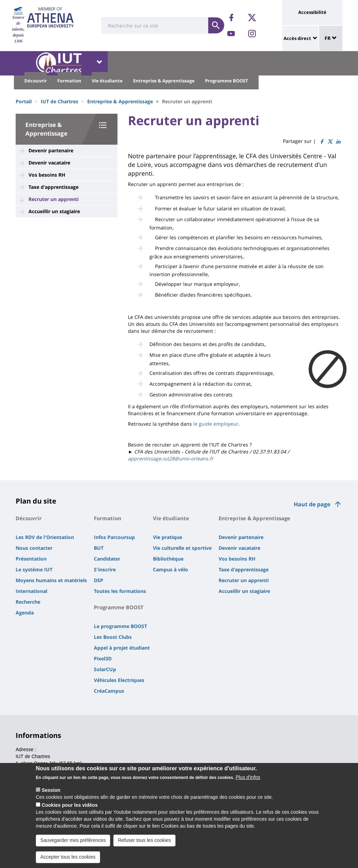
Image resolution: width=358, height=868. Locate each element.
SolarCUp (105, 669)
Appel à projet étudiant (122, 648)
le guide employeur (215, 424)
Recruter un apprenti (54, 199)
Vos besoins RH (47, 175)
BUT (99, 548)
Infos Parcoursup (114, 537)
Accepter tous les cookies (68, 861)
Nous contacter (34, 548)
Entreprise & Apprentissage (164, 81)
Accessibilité (312, 12)
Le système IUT (34, 569)
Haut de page (312, 504)
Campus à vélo (170, 569)
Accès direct (297, 38)
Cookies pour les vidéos (70, 809)
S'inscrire (105, 569)
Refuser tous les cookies (144, 844)
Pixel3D (103, 658)
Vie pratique (168, 537)
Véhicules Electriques (119, 680)
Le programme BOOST (120, 626)
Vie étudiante (107, 81)
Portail (24, 101)
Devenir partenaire (51, 150)
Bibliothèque (168, 559)
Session (51, 794)
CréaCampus (109, 691)
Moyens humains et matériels (51, 580)
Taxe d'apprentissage (54, 187)
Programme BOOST (227, 81)
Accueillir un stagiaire (54, 211)
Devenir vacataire (49, 163)
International (31, 591)
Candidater (107, 559)
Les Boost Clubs (113, 637)
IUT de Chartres (59, 101)
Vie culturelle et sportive (182, 548)
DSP (99, 580)
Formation (69, 81)
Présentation (31, 559)
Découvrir (36, 81)
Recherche (28, 602)
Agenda (25, 613)
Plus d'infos (248, 781)
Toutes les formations (120, 591)
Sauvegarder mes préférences (73, 844)
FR (331, 38)
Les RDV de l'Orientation (45, 537)
